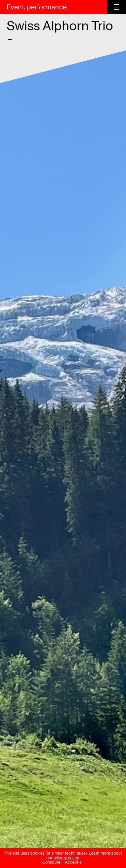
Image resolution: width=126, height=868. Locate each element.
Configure (51, 862)
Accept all (74, 862)
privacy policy (66, 858)
